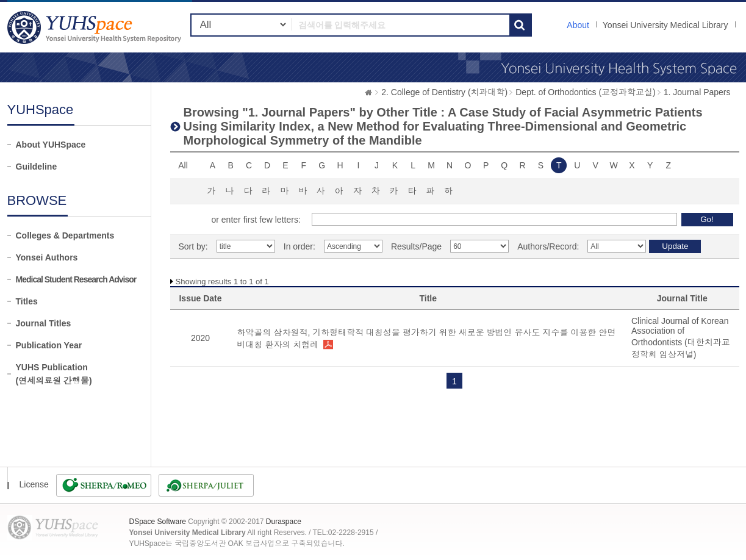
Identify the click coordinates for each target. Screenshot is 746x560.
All (183, 165)
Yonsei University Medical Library (665, 25)
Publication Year (49, 345)
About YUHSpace (51, 145)
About (578, 25)
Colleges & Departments (65, 235)
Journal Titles (44, 323)
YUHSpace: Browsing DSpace (96, 27)
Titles (27, 301)
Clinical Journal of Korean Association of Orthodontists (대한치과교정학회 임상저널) (681, 338)
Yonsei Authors (47, 257)
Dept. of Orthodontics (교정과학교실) (586, 92)
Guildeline (37, 167)
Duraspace (284, 522)
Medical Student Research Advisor (76, 279)
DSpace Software (158, 522)
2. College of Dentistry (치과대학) (444, 92)
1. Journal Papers (697, 92)
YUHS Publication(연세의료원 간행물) (54, 374)
